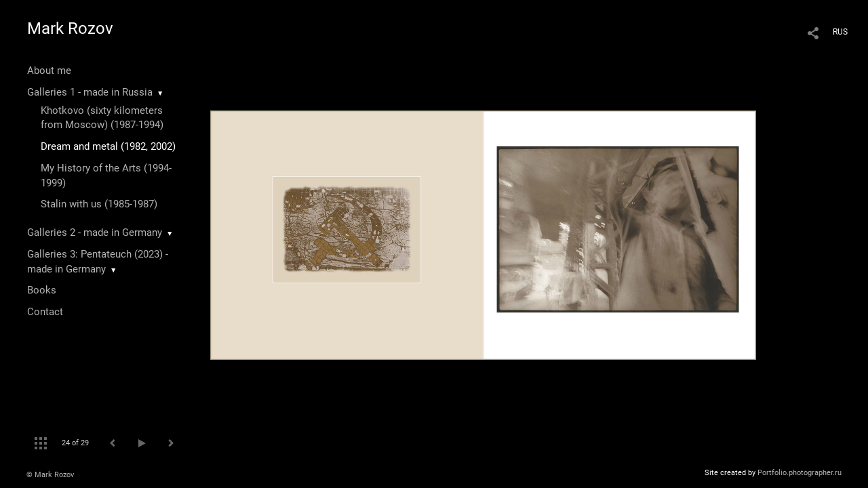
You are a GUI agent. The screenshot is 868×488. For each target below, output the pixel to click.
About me (49, 70)
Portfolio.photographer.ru (800, 473)
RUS (840, 32)
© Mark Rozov (50, 475)
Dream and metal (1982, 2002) (108, 146)
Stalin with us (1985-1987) (99, 204)
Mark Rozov (70, 28)
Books (42, 290)
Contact (45, 312)
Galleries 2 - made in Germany (95, 232)
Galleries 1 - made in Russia (90, 92)
